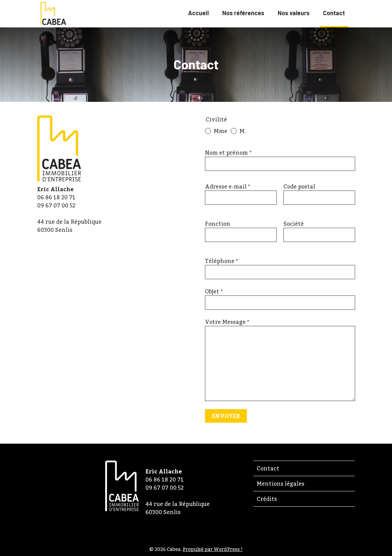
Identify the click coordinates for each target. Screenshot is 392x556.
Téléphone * (221, 261)
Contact (334, 17)
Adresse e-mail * (227, 186)
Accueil (198, 13)
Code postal (299, 186)
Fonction (218, 224)
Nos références (243, 13)
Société (294, 224)
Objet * (214, 291)
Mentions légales (281, 484)
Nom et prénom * (228, 153)
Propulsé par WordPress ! (213, 549)
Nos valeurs (294, 13)
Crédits (267, 499)
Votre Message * (227, 322)
